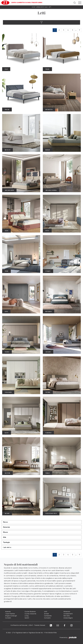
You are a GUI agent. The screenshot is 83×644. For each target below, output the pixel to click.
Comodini (47, 618)
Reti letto (67, 616)
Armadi (46, 614)
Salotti (27, 618)
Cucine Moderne (30, 612)
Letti (50, 7)
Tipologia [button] (6, 542)
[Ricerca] (75, 3)
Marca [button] (5, 522)
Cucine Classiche (30, 614)
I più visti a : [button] (7, 547)
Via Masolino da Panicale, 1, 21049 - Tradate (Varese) (28, 625)
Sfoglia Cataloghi (11, 616)
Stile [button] (5, 537)
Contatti (8, 618)
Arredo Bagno (68, 618)
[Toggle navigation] (80, 3)
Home (33, 7)
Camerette (48, 616)
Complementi (68, 614)
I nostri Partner (10, 614)
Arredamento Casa (42, 7)
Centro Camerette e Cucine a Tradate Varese (27, 3)
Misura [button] (5, 532)
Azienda (8, 612)
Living (27, 616)
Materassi (67, 612)
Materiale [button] (6, 527)
